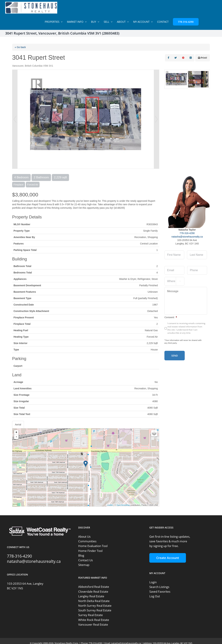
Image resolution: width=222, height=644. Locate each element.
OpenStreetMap (123, 505)
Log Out (155, 596)
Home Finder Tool (90, 551)
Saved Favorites (160, 592)
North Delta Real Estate (94, 601)
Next (156, 119)
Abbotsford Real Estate (94, 587)
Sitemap (84, 565)
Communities (87, 541)
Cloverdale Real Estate (93, 592)
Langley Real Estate (91, 596)
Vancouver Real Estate (93, 624)
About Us (84, 537)
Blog (81, 555)
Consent (171, 317)
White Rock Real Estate (94, 620)
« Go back (20, 47)
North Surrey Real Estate (95, 606)
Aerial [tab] (18, 425)
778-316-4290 (187, 233)
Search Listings (159, 587)
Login (153, 582)
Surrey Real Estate (91, 615)
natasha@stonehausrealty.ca (187, 237)
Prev (15, 119)
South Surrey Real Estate (95, 610)
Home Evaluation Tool (93, 546)
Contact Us (86, 560)
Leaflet (110, 505)
